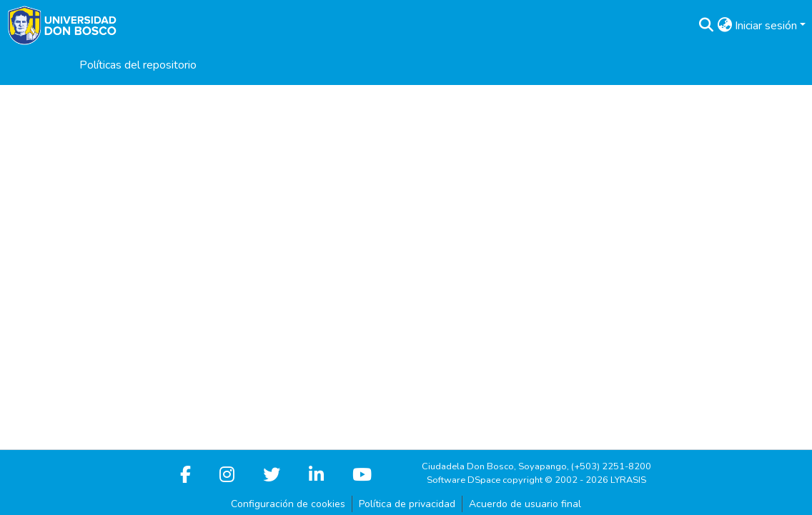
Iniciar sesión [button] (767, 26)
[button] (706, 26)
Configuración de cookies (288, 504)
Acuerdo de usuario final (525, 504)
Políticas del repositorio (138, 65)
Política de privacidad (407, 504)
